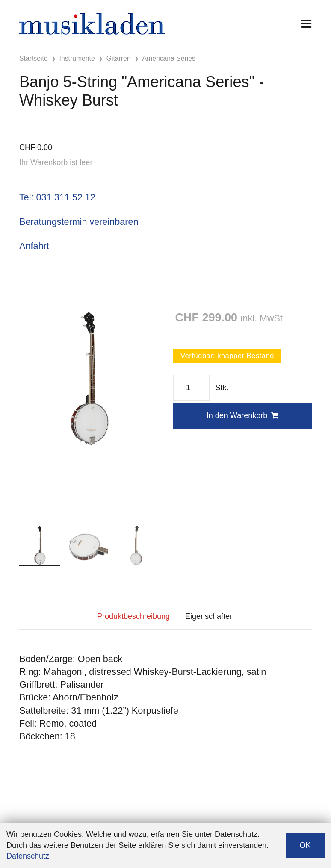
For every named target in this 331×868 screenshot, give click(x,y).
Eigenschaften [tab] (210, 616)
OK (305, 845)
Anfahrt (34, 246)
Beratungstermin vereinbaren (79, 222)
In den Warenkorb (242, 415)
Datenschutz (28, 856)
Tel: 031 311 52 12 (57, 197)
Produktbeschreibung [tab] (133, 616)
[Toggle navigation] (306, 24)
